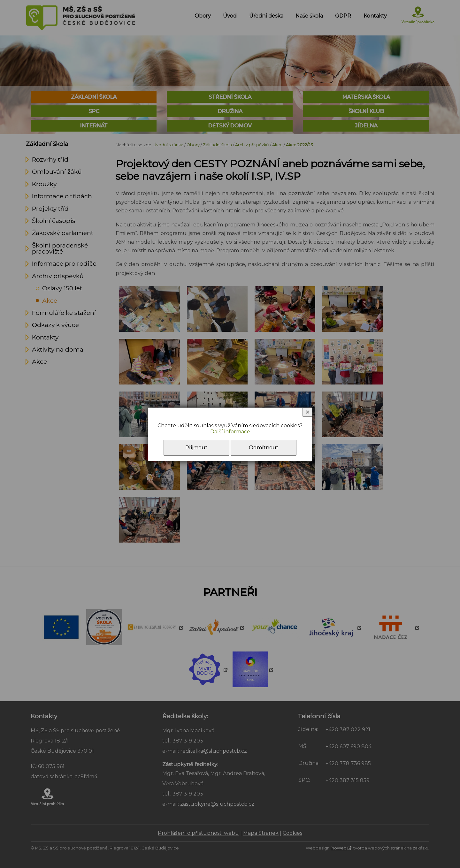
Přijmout (196, 448)
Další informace (230, 432)
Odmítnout (264, 448)
